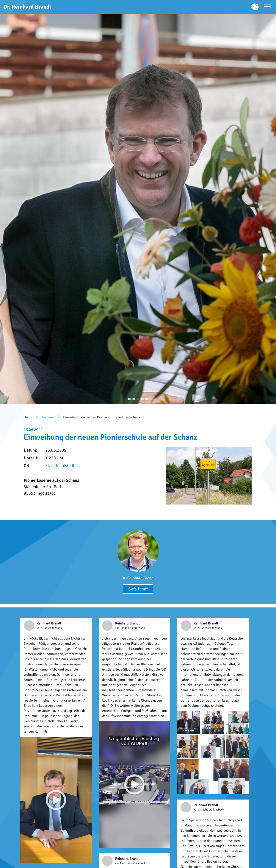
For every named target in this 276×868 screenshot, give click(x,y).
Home (28, 417)
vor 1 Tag (42, 628)
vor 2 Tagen (122, 628)
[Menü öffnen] (267, 7)
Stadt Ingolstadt (60, 466)
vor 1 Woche (201, 810)
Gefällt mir (138, 589)
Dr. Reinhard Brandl (138, 578)
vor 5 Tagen (201, 628)
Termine (48, 417)
